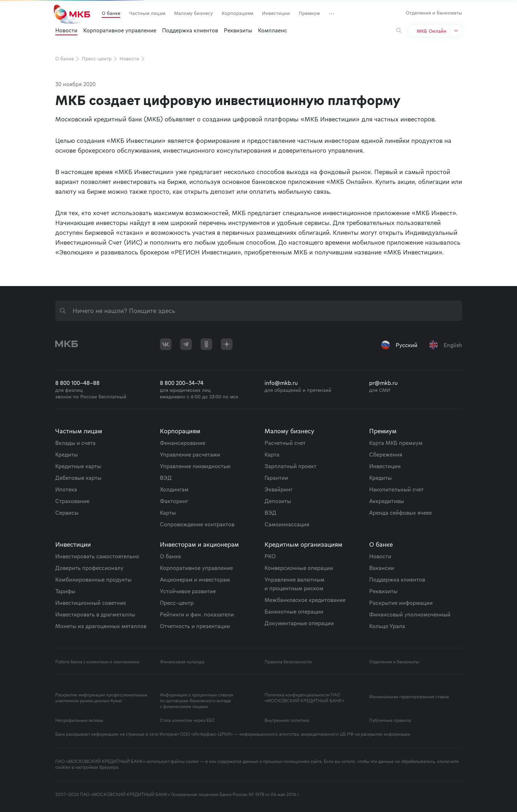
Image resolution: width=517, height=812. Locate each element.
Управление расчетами (190, 454)
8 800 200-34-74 (182, 383)
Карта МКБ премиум (396, 443)
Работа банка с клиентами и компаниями (97, 662)
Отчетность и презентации (195, 626)
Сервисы (67, 512)
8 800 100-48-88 (77, 383)
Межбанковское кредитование (305, 600)
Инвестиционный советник (91, 603)
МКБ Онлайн (432, 31)
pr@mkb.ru (383, 383)
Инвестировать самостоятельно (97, 556)
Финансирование (183, 443)
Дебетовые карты (78, 478)
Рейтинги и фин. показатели (197, 614)
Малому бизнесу (193, 13)
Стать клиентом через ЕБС (187, 720)
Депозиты (278, 501)
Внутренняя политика (287, 720)
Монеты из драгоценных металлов (101, 626)
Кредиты (66, 454)
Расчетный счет (285, 443)
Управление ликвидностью (195, 466)
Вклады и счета (75, 443)
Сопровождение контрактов (197, 524)
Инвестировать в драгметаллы (95, 614)
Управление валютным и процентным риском (294, 584)
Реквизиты (238, 30)
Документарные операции (299, 623)
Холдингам (174, 489)
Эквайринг (278, 489)
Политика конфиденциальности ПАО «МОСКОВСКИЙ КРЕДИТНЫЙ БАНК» (304, 698)
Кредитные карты (78, 466)
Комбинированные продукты (93, 579)
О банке (111, 13)
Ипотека (66, 489)
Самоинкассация (287, 524)
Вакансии (382, 568)
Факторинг (174, 501)
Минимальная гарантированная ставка (409, 697)
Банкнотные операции (294, 611)
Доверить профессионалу (89, 568)
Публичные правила (390, 720)
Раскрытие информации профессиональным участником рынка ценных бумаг (101, 698)
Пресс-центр (100, 59)
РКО (270, 556)
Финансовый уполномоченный (410, 614)
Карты (168, 512)
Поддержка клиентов (190, 30)
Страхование (72, 501)
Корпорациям (237, 13)
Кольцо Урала (387, 626)
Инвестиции (276, 13)
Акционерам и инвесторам (195, 579)
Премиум (309, 13)
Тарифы (65, 591)
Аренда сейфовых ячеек (401, 512)
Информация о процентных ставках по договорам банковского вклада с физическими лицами (197, 701)
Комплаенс (272, 30)
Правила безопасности (288, 662)
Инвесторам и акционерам (199, 544)
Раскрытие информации (401, 603)
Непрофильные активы (79, 720)
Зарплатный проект (290, 466)
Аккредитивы (387, 501)
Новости (66, 30)
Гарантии (276, 478)
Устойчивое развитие (188, 591)
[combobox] (259, 311)
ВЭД (166, 478)
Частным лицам (147, 13)
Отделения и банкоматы (434, 13)
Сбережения (386, 454)
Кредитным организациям (303, 544)
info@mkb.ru (281, 383)
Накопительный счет (396, 489)
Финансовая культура (182, 662)
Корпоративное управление (120, 30)
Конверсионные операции (299, 568)
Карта (272, 454)
